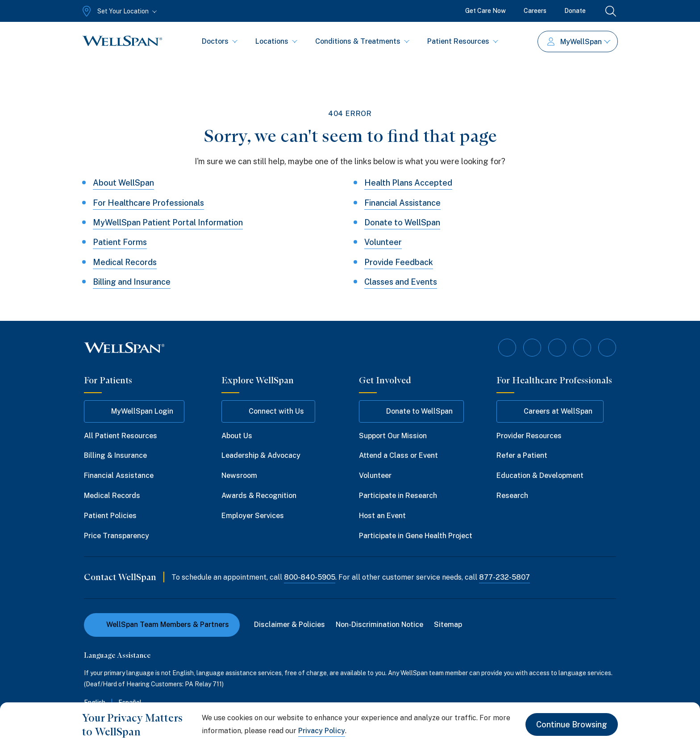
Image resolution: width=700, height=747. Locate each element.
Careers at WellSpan (550, 411)
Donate (575, 11)
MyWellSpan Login (134, 411)
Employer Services (253, 516)
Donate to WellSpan (402, 222)
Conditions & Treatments (362, 41)
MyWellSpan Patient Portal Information (168, 222)
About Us (237, 436)
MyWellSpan (579, 42)
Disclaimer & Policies (290, 625)
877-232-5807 (504, 577)
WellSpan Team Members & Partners (162, 625)
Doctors (220, 41)
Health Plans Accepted (408, 183)
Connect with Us (268, 411)
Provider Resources (529, 436)
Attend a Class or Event (398, 455)
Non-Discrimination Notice (379, 625)
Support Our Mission (393, 436)
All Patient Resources (121, 436)
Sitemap (448, 625)
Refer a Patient (522, 455)
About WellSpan (123, 183)
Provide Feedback (399, 262)
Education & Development (540, 475)
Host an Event (382, 516)
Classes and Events (401, 282)
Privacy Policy (322, 731)
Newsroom (239, 475)
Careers (535, 11)
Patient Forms (120, 242)
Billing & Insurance (115, 455)
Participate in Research (398, 496)
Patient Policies (110, 516)
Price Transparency (117, 536)
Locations (276, 41)
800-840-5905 (310, 577)
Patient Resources (463, 41)
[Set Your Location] (119, 11)
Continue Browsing (572, 724)
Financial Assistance (402, 203)
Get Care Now (485, 11)
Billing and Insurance (132, 282)
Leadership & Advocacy (261, 455)
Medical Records (125, 262)
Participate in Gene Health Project (416, 536)
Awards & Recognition (259, 496)
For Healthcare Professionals (148, 203)
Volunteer (383, 242)
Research (512, 496)
